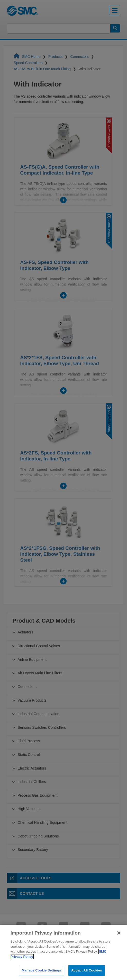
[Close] (119, 945)
